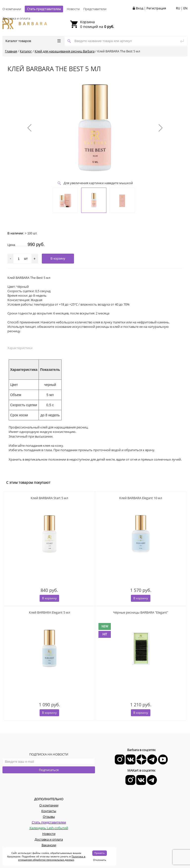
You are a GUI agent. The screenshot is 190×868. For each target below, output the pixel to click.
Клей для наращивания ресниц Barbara (65, 51)
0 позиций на (97, 24)
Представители (95, 9)
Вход (140, 8)
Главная (11, 51)
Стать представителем (44, 9)
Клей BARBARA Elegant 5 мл (49, 612)
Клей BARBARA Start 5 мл (49, 498)
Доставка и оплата (16, 18)
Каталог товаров (33, 41)
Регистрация (156, 8)
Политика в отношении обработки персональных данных (52, 858)
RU (178, 8)
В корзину (49, 598)
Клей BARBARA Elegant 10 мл (141, 498)
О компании (12, 9)
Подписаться (49, 770)
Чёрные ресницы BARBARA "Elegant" (141, 612)
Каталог (26, 51)
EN (185, 8)
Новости (73, 9)
